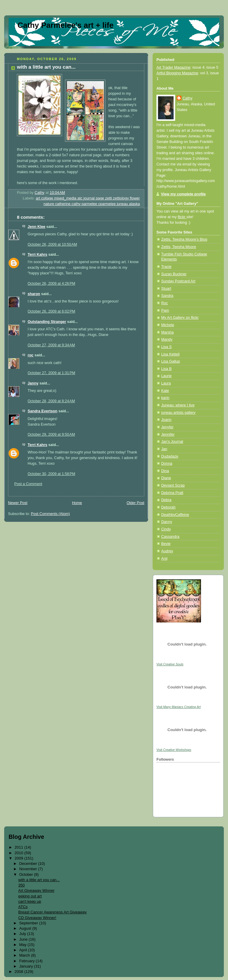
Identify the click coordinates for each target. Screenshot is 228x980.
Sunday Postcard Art (178, 281)
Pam (165, 310)
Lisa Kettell (170, 354)
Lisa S (166, 347)
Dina (165, 471)
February (28, 961)
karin (165, 398)
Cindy (166, 529)
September (29, 923)
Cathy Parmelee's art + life (65, 25)
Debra (166, 500)
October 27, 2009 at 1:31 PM (51, 373)
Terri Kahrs (37, 255)
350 (21, 885)
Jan (164, 449)
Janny (33, 383)
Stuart (166, 289)
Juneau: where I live (178, 405)
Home (77, 503)
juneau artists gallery (178, 413)
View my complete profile (183, 194)
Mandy (167, 339)
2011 (19, 847)
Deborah (168, 507)
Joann (166, 420)
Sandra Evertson (42, 411)
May (23, 945)
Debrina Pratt (172, 493)
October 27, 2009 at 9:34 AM (51, 345)
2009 (19, 858)
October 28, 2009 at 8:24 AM (51, 401)
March (25, 955)
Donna (167, 464)
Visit (170, 664)
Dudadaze (170, 456)
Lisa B (166, 369)
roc (31, 355)
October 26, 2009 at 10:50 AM (52, 244)
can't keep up (30, 901)
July (23, 934)
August (26, 928)
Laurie (166, 376)
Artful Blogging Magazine (177, 73)
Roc (164, 303)
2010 (19, 853)
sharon (34, 294)
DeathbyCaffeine (175, 515)
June (24, 939)
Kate (165, 391)
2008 (19, 972)
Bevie (166, 544)
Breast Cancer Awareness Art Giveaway (52, 912)
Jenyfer (167, 427)
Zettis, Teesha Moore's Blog (184, 239)
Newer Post (18, 503)
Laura (166, 383)
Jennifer (168, 435)
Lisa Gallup (171, 361)
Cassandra (170, 537)
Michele (168, 325)
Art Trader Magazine (173, 67)
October (27, 874)
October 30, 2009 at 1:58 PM (51, 474)
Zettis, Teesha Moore (179, 247)
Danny (167, 522)
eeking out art (30, 896)
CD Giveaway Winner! (37, 918)
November (29, 869)
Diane (166, 478)
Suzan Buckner (174, 274)
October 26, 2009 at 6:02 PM (51, 311)
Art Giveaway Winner (36, 890)
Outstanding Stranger (47, 322)
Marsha (167, 332)
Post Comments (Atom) (50, 514)
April (24, 950)
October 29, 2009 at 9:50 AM (51, 435)
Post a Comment (28, 484)
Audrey (167, 551)
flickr (182, 217)
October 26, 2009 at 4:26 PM (51, 284)
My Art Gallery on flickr (180, 318)
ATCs (23, 907)
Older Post (135, 503)
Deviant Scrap (173, 485)
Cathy (187, 98)
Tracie (166, 267)
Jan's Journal (172, 442)
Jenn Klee (37, 227)
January (27, 966)
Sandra (167, 296)
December (29, 864)
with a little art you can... (39, 880)
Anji (164, 559)
